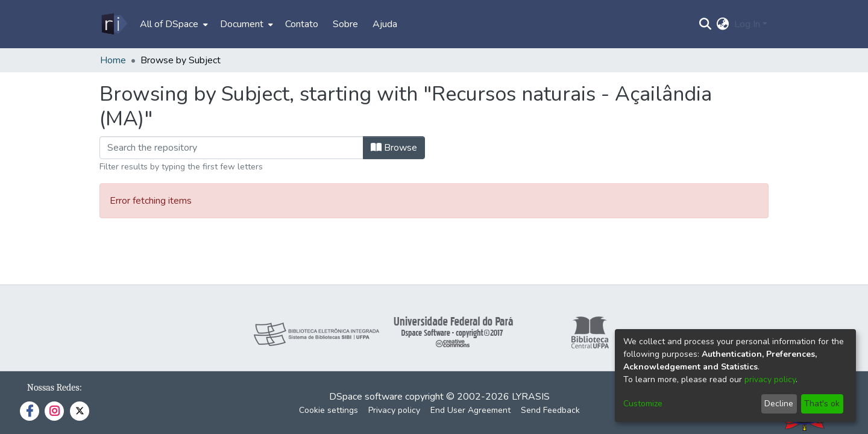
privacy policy (770, 379)
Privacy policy (394, 410)
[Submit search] (706, 24)
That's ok (822, 404)
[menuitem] (173, 24)
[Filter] (231, 148)
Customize (643, 404)
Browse (394, 148)
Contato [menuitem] (302, 24)
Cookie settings (329, 410)
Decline (779, 404)
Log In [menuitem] (747, 24)
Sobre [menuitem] (345, 24)
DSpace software (366, 397)
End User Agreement (470, 410)
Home (113, 60)
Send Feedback (550, 410)
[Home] (114, 24)
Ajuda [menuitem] (385, 24)
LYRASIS (531, 397)
